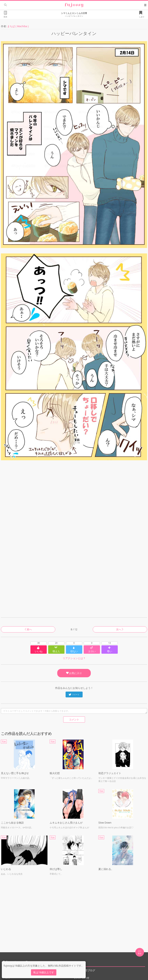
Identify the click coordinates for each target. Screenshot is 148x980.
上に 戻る (140, 952)
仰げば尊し (56, 869)
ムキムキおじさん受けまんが (66, 823)
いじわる (6, 869)
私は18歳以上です (44, 972)
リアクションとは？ (74, 658)
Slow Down (105, 823)
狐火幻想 (55, 773)
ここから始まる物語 (12, 823)
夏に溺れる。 (106, 869)
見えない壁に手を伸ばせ (15, 773)
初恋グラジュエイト (110, 773)
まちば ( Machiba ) (18, 26)
